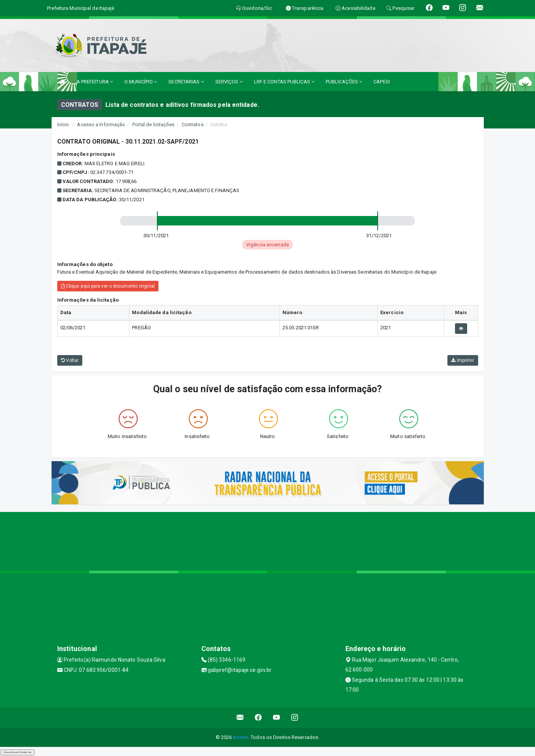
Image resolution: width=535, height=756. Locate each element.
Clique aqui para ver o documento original (108, 286)
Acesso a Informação (101, 124)
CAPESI (382, 82)
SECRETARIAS (186, 82)
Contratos (193, 124)
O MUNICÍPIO (141, 82)
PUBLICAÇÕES (344, 82)
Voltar (70, 360)
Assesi (241, 737)
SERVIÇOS (229, 82)
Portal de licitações (154, 124)
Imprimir (463, 360)
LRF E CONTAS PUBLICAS (284, 82)
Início (63, 124)
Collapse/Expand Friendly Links (17, 752)
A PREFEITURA (95, 82)
